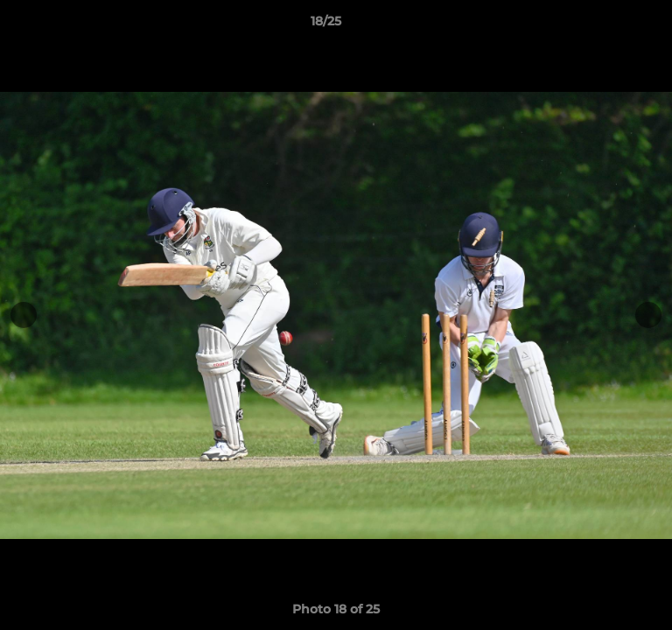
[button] (609, 25)
